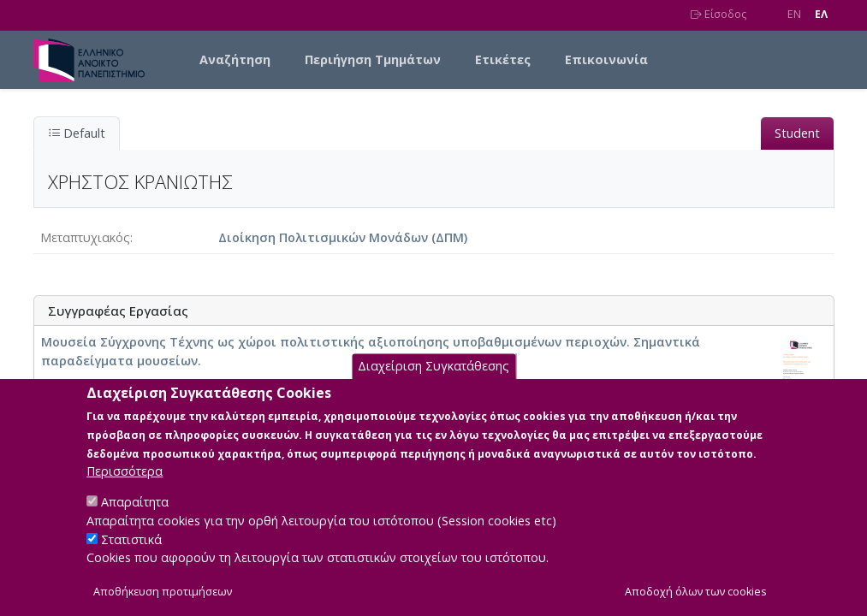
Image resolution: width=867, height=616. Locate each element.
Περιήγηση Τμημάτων (373, 59)
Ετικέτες (503, 59)
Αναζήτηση (235, 59)
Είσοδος (719, 14)
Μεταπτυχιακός (85, 237)
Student (797, 133)
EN (794, 14)
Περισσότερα (125, 488)
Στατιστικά (131, 556)
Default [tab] (77, 133)
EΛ (821, 14)
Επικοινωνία (606, 59)
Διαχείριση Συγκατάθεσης (433, 383)
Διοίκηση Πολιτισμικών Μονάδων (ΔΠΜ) (343, 237)
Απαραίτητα (135, 519)
